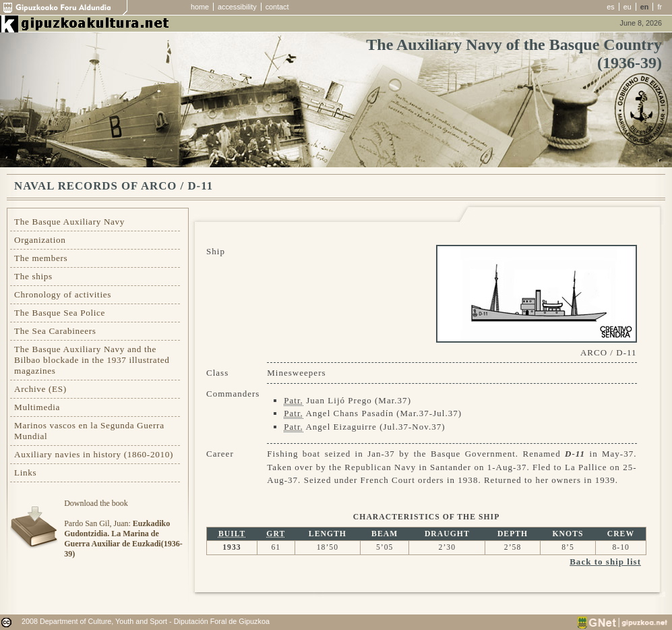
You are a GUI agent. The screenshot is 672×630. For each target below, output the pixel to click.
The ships (33, 276)
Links (25, 472)
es (610, 7)
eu (628, 7)
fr (660, 7)
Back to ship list (605, 562)
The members (41, 258)
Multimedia (37, 407)
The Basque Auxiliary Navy (69, 222)
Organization (40, 240)
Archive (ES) (40, 389)
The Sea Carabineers (55, 331)
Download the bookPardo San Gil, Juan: (123, 528)
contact (277, 7)
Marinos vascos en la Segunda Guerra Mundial (89, 431)
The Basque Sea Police (60, 313)
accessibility (237, 7)
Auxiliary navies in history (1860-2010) (94, 454)
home (200, 7)
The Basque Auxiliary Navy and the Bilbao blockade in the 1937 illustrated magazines (92, 360)
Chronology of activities (63, 294)
